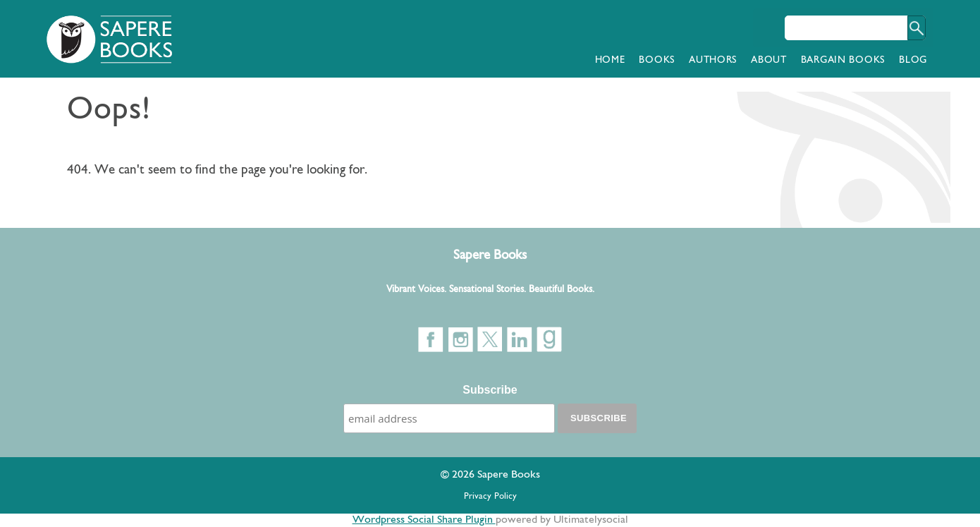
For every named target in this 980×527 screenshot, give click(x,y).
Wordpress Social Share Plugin (424, 520)
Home (610, 60)
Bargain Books (843, 60)
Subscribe (490, 390)
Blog (913, 60)
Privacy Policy (490, 496)
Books (657, 60)
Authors (713, 60)
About (769, 60)
